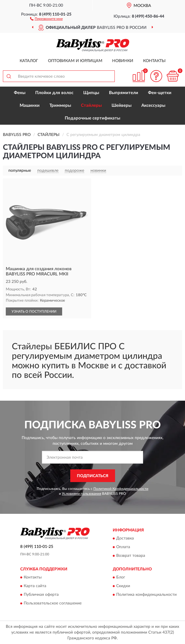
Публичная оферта (41, 595)
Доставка (125, 538)
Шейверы (122, 106)
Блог (121, 578)
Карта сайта (35, 586)
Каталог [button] (29, 61)
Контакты (154, 61)
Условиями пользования (82, 494)
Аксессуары (153, 106)
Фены (20, 93)
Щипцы (91, 93)
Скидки (123, 586)
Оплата (123, 547)
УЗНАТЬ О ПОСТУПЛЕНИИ (34, 311)
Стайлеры (91, 106)
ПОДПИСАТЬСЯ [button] (93, 476)
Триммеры (60, 106)
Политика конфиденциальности (146, 595)
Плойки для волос (54, 93)
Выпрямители (124, 93)
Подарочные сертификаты (92, 118)
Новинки (123, 61)
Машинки (30, 106)
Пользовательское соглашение (53, 604)
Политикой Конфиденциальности (121, 489)
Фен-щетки (160, 93)
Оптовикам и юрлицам (75, 61)
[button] (46, 18)
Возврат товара (131, 556)
